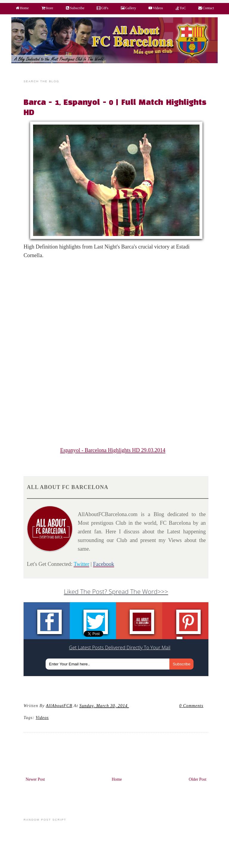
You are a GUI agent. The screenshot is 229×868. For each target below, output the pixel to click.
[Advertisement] (119, 308)
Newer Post (35, 779)
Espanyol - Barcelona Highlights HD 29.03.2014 (113, 450)
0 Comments (191, 706)
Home (117, 779)
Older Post (198, 779)
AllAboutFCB (59, 706)
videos (42, 718)
